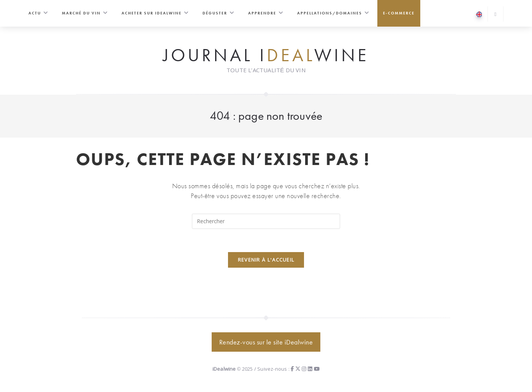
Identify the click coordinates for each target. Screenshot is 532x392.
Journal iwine (266, 56)
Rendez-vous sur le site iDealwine (266, 342)
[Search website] (496, 15)
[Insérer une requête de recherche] (266, 221)
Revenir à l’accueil (266, 260)
